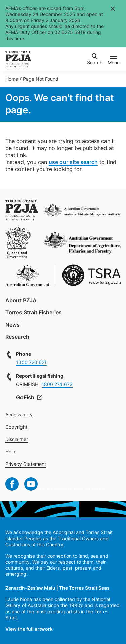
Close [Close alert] (112, 8)
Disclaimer (17, 439)
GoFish (26, 397)
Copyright (16, 427)
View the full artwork (29, 629)
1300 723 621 (31, 362)
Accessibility (19, 414)
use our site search (73, 162)
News (13, 325)
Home (12, 79)
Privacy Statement (26, 464)
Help (10, 452)
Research (17, 337)
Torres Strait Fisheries (34, 312)
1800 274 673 (57, 384)
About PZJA (21, 300)
